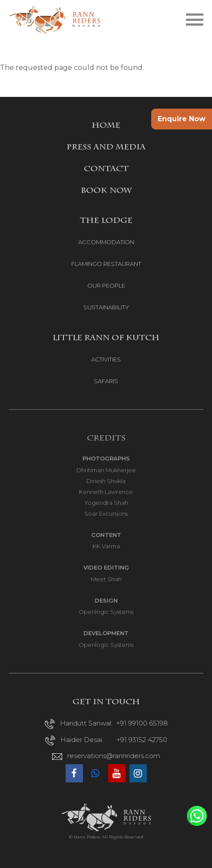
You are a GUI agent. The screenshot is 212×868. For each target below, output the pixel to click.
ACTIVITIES (106, 359)
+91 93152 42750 (142, 740)
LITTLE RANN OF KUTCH (106, 338)
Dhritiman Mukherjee (106, 470)
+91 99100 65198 (142, 723)
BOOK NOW (106, 191)
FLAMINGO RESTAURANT (106, 264)
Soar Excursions (106, 514)
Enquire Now (182, 119)
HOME (106, 126)
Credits (106, 439)
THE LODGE (106, 221)
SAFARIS (106, 381)
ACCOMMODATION (106, 242)
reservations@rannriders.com (114, 756)
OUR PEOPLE (106, 285)
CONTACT (106, 169)
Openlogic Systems (106, 612)
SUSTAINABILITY (106, 307)
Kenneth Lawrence (106, 492)
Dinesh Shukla (106, 481)
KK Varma (106, 546)
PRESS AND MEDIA (106, 148)
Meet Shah (106, 579)
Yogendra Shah (106, 503)
